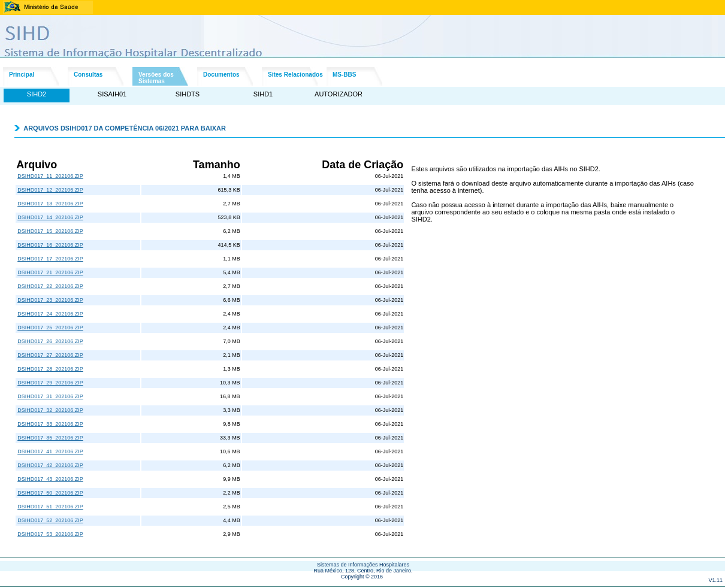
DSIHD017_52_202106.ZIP (50, 520)
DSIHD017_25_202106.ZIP (50, 328)
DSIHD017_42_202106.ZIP (50, 465)
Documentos (221, 75)
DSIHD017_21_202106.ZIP (50, 272)
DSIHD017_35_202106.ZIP (50, 438)
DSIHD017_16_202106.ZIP (50, 245)
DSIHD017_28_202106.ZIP (50, 369)
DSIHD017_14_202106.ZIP (50, 217)
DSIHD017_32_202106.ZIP (50, 410)
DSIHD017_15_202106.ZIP (50, 231)
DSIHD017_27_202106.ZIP (50, 355)
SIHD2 (37, 94)
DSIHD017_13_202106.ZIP (50, 204)
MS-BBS (344, 75)
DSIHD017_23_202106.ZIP (50, 300)
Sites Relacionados (295, 75)
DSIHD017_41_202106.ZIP (50, 451)
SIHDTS (188, 94)
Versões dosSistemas (156, 78)
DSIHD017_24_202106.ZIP (50, 314)
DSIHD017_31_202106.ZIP (50, 396)
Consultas (88, 75)
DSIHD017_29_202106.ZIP (50, 383)
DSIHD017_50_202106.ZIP (50, 493)
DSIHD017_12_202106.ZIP (50, 190)
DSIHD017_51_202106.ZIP (50, 507)
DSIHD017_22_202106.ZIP (50, 286)
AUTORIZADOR (339, 94)
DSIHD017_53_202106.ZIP (50, 534)
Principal (22, 75)
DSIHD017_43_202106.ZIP (50, 479)
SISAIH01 (112, 94)
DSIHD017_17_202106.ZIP (50, 259)
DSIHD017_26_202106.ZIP (50, 341)
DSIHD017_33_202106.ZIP (50, 424)
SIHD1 (263, 94)
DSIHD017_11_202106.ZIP (50, 176)
